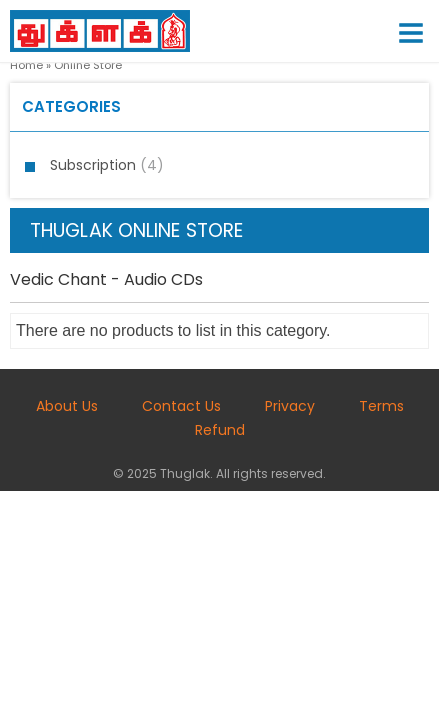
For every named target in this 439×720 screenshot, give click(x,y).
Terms (381, 406)
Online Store (88, 65)
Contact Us (181, 406)
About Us (67, 406)
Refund (220, 430)
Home (26, 65)
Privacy (290, 406)
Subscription (107, 165)
